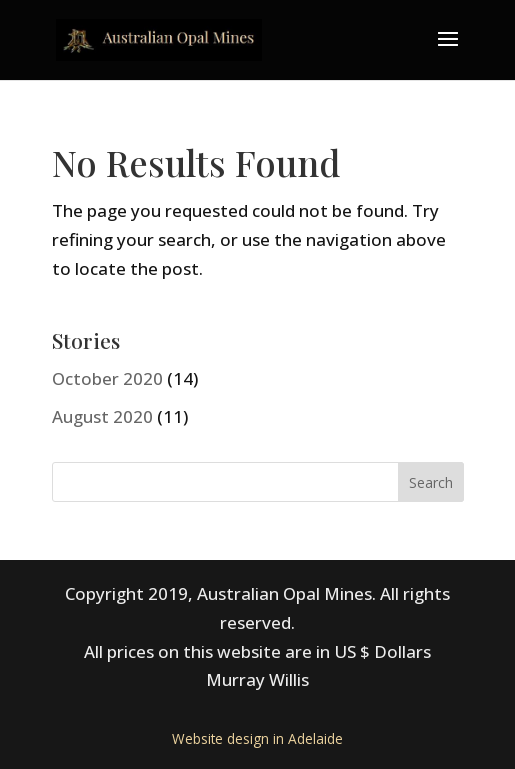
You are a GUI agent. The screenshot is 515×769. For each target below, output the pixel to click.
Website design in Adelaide (257, 738)
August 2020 (102, 416)
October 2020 (107, 378)
